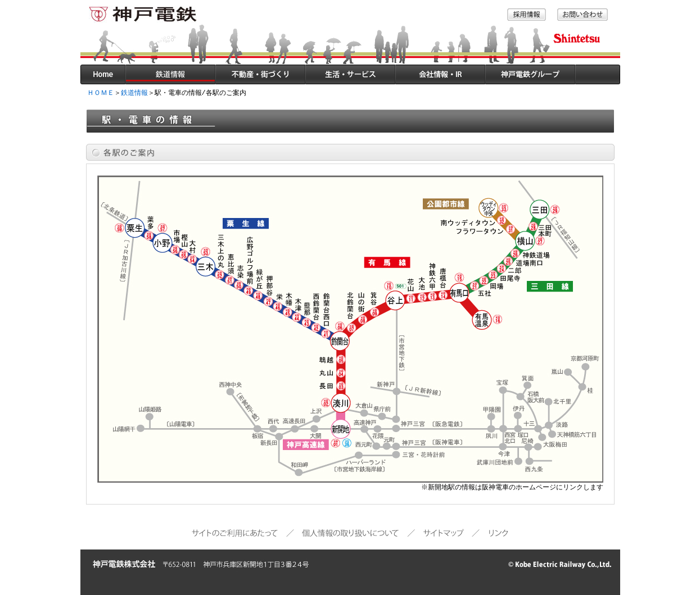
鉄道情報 (134, 93)
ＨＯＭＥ (101, 93)
